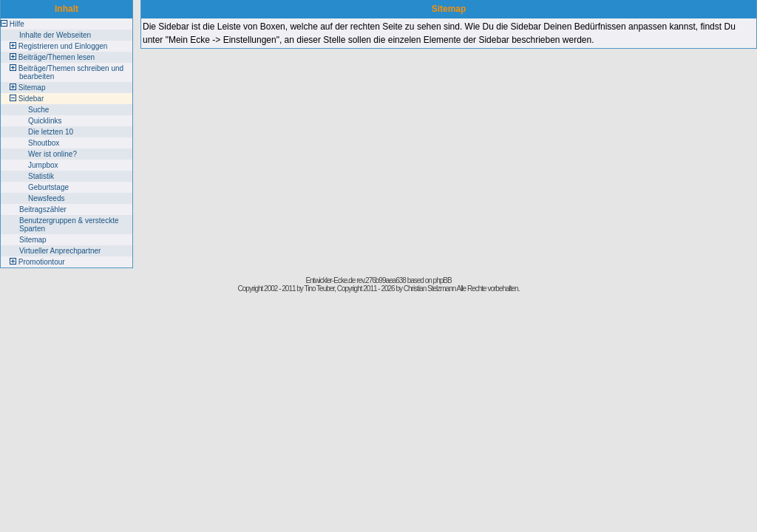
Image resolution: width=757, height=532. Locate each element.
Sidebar (31, 99)
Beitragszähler (43, 209)
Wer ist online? (52, 154)
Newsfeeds (46, 198)
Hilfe (17, 24)
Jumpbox (43, 165)
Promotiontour (42, 262)
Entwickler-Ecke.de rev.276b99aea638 (355, 280)
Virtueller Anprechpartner (60, 251)
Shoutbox (44, 143)
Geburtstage (48, 187)
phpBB (442, 280)
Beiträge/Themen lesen (57, 57)
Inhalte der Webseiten (55, 35)
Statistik (41, 176)
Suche (38, 110)
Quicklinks (45, 121)
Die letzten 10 (51, 132)
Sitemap (32, 88)
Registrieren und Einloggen (63, 46)
